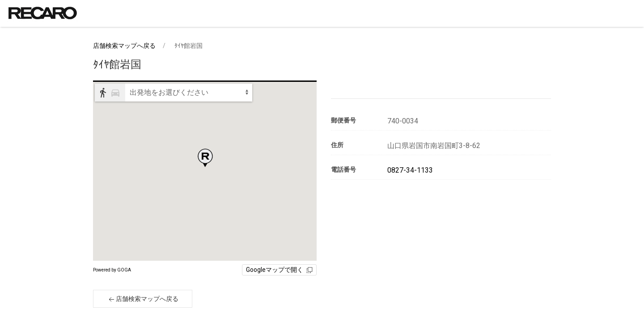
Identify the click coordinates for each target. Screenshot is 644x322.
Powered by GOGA (112, 270)
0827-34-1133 (410, 170)
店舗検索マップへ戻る (124, 46)
